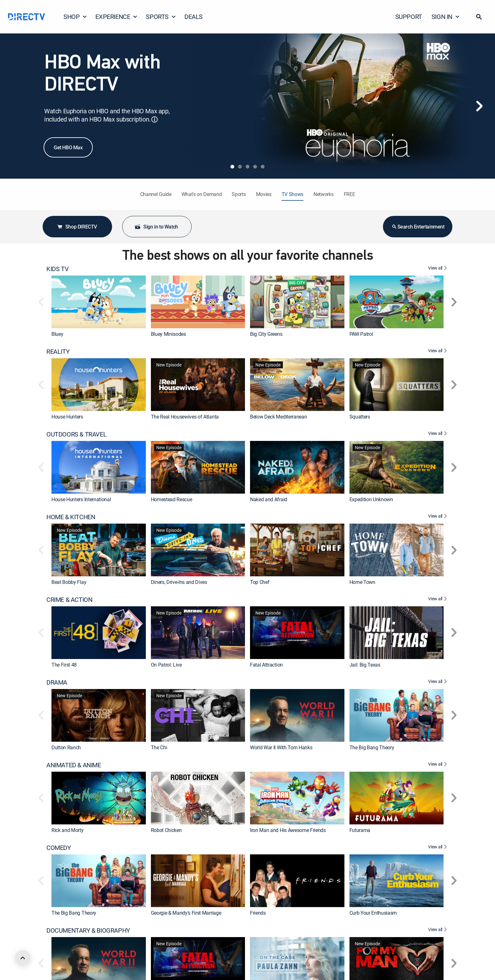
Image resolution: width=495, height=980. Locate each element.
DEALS (194, 17)
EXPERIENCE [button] (116, 17)
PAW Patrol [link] (361, 334)
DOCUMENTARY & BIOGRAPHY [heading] (88, 930)
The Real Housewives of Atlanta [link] (185, 417)
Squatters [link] (360, 417)
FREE (349, 194)
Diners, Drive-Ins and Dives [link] (179, 582)
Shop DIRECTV (77, 227)
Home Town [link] (362, 582)
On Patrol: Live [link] (166, 665)
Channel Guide (156, 194)
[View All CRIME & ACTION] (438, 600)
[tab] (232, 167)
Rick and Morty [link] (68, 830)
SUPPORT (409, 17)
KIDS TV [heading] (57, 269)
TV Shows (292, 194)
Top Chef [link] (260, 582)
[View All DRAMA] (438, 682)
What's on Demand (202, 194)
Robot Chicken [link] (166, 830)
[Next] (479, 106)
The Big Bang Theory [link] (372, 747)
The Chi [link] (159, 747)
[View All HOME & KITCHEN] (438, 517)
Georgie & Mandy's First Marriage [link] (186, 913)
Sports (239, 194)
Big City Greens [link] (266, 334)
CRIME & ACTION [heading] (69, 600)
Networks (323, 194)
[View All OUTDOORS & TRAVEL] (438, 434)
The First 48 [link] (64, 665)
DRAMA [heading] (57, 682)
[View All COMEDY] (438, 848)
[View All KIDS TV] (438, 269)
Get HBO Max (68, 147)
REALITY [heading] (58, 352)
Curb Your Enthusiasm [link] (373, 913)
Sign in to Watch (156, 227)
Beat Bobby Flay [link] (69, 582)
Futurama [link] (360, 830)
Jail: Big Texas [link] (365, 665)
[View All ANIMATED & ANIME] (438, 765)
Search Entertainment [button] (418, 227)
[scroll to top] (23, 958)
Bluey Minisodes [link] (168, 334)
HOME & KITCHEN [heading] (71, 517)
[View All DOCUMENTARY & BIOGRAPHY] (438, 930)
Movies (264, 194)
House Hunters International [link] (81, 499)
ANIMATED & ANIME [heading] (74, 765)
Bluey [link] (57, 334)
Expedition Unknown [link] (371, 499)
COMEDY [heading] (59, 848)
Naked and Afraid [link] (269, 499)
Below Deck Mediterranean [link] (278, 417)
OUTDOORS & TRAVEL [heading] (76, 434)
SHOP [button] (75, 17)
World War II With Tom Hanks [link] (281, 747)
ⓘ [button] (154, 119)
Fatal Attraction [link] (266, 665)
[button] (479, 17)
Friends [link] (258, 913)
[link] (99, 302)
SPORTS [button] (161, 17)
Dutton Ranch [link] (66, 747)
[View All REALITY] (438, 352)
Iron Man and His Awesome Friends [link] (288, 830)
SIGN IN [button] (446, 17)
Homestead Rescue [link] (172, 499)
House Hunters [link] (67, 417)
